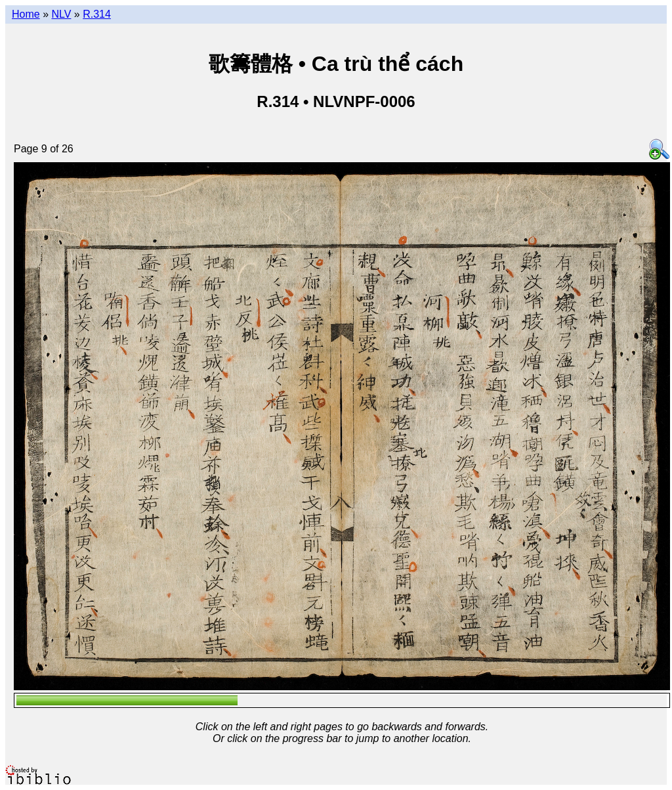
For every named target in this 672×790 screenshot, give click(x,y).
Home (26, 14)
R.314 (97, 14)
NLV (61, 14)
